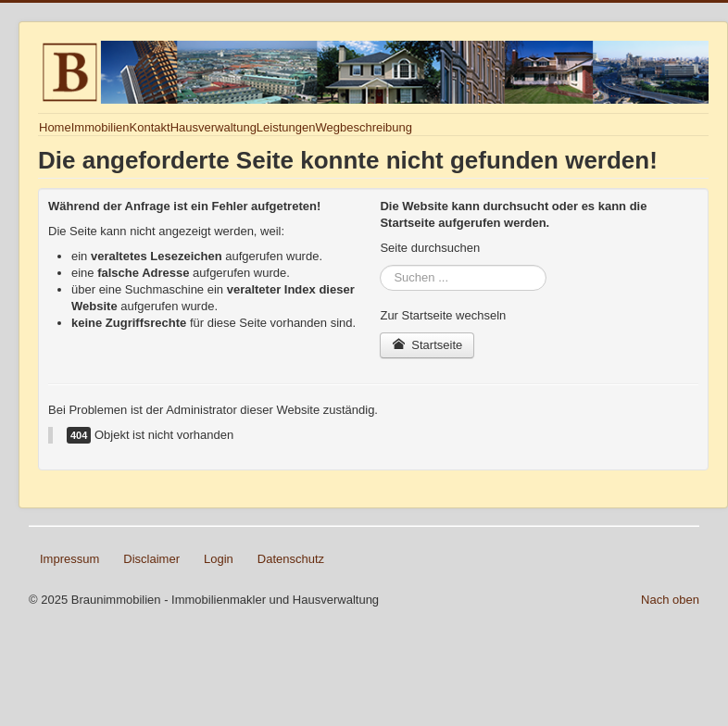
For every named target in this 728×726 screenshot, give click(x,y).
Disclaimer (151, 559)
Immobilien (100, 127)
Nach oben (670, 600)
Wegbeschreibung (364, 127)
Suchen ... (380, 265)
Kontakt (150, 127)
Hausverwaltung (213, 127)
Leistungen (286, 127)
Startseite (427, 345)
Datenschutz (291, 559)
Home (55, 127)
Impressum (69, 559)
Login (219, 559)
